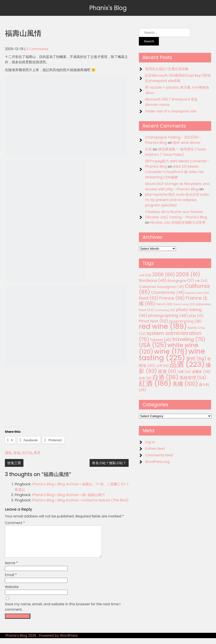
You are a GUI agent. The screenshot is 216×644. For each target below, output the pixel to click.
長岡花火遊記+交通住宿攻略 (167, 69)
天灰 (148, 149)
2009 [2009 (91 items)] (188, 274)
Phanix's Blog (108, 8)
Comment (15, 523)
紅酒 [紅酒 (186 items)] (155, 383)
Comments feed (159, 455)
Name (11, 569)
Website (12, 593)
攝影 (8, 453)
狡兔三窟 (14, 463)
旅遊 (17, 453)
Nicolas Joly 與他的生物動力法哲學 (178, 222)
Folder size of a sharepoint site (171, 111)
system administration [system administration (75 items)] (170, 336)
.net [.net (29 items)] (145, 275)
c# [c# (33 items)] (201, 281)
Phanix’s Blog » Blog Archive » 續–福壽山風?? (68, 495)
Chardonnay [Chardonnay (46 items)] (168, 292)
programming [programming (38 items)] (185, 321)
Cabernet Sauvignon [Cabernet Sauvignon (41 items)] (161, 287)
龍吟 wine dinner (187, 143)
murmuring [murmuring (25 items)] (165, 310)
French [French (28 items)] (164, 304)
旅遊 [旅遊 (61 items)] (167, 371)
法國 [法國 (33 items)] (184, 372)
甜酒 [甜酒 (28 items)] (145, 378)
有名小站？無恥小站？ (109, 463)
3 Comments (37, 49)
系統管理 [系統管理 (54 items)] (193, 378)
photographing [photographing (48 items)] (168, 316)
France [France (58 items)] (172, 298)
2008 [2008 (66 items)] (164, 275)
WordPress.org (157, 462)
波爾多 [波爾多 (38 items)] (201, 372)
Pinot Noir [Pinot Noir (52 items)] (153, 321)
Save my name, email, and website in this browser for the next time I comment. (63, 613)
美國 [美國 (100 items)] (185, 384)
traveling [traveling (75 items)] (189, 339)
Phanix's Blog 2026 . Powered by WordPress (42, 641)
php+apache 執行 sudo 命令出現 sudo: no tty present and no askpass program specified (177, 200)
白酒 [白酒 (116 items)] (165, 377)
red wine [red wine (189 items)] (163, 327)
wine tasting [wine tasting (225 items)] (172, 354)
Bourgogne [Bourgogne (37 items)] (181, 281)
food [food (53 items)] (149, 298)
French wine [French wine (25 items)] (184, 304)
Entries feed (155, 449)
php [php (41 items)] (196, 316)
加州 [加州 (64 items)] (196, 359)
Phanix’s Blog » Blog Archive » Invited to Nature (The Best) (80, 500)
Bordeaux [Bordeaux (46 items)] (153, 281)
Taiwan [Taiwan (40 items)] (161, 340)
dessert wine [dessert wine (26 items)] (197, 293)
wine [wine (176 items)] (171, 351)
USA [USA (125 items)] (153, 345)
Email (11, 581)
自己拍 (27, 453)
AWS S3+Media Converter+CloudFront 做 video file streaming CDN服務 (174, 172)
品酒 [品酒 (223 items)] (187, 364)
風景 (37, 453)
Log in (150, 442)
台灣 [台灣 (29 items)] (162, 366)
